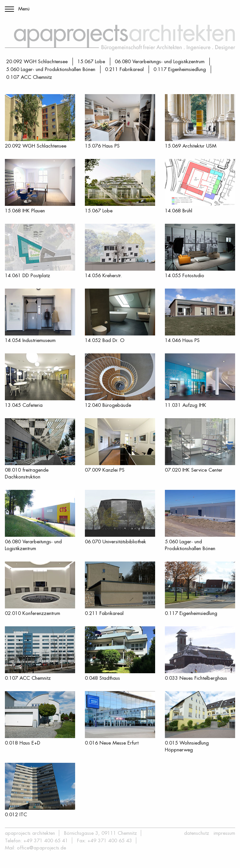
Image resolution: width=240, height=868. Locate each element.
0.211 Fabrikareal (124, 69)
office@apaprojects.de (41, 848)
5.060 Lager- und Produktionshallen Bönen (51, 69)
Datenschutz (197, 833)
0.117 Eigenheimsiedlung (180, 69)
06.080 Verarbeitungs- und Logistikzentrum (160, 61)
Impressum (224, 833)
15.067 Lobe (91, 61)
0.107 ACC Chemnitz (29, 77)
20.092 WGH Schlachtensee (37, 61)
